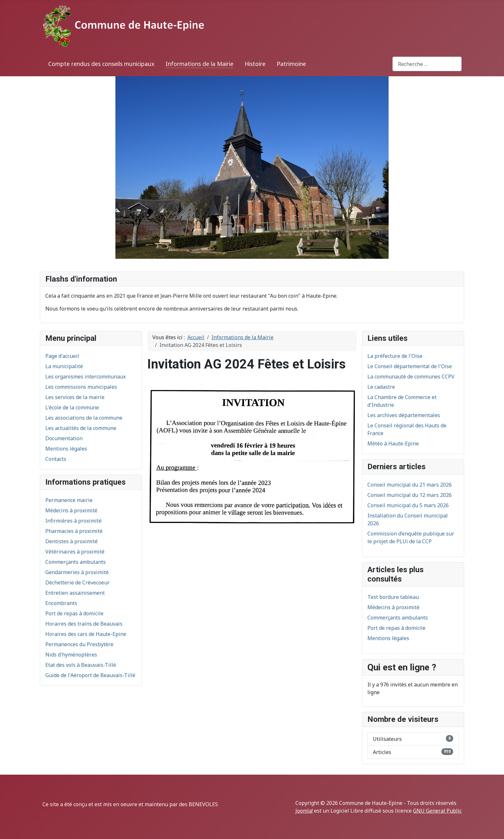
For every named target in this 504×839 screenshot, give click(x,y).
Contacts (56, 459)
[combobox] (427, 64)
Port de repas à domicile (74, 613)
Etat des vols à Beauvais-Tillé (81, 665)
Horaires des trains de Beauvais (84, 624)
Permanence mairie (69, 500)
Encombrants (61, 603)
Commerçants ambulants (76, 562)
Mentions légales (66, 449)
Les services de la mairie (75, 397)
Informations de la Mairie (199, 64)
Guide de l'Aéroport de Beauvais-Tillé (90, 675)
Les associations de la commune (84, 418)
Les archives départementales (404, 415)
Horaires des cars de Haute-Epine (86, 634)
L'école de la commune (72, 407)
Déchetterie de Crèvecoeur (77, 583)
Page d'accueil (62, 356)
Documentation (64, 438)
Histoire (255, 64)
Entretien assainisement (75, 593)
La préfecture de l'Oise (395, 356)
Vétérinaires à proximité (75, 552)
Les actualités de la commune (81, 428)
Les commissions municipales (81, 387)
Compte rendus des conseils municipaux (101, 64)
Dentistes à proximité (72, 541)
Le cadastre (381, 387)
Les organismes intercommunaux (85, 377)
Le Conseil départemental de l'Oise (410, 366)
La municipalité (64, 366)
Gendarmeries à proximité (77, 572)
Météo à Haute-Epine (393, 443)
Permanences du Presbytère (79, 644)
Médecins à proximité (71, 510)
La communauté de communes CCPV (411, 377)
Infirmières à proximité (73, 521)
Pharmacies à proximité (74, 531)
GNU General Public (437, 811)
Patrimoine (291, 64)
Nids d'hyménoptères (71, 655)
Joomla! (304, 811)
